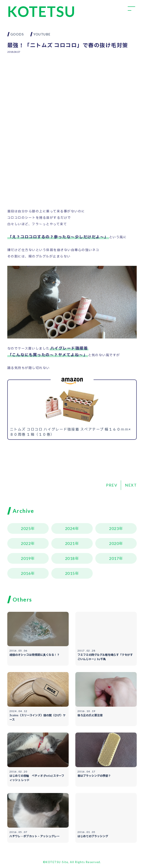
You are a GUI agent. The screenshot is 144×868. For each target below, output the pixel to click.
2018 (70, 558)
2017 (114, 558)
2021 (70, 543)
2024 (70, 528)
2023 (114, 528)
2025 (26, 528)
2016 (26, 573)
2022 (26, 543)
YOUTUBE (42, 34)
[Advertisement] (72, 88)
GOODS (17, 34)
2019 (26, 558)
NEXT (131, 485)
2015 (70, 573)
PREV (112, 485)
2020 (114, 543)
